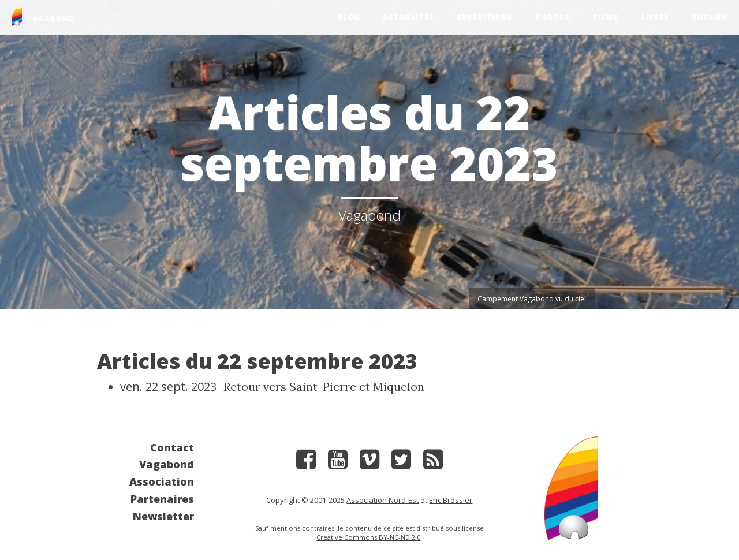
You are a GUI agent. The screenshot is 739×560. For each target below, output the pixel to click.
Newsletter (163, 516)
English (710, 17)
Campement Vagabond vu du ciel (532, 299)
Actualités (408, 17)
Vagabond (167, 464)
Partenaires (162, 499)
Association (162, 481)
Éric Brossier (451, 500)
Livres (655, 17)
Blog (349, 17)
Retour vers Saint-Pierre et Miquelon (324, 387)
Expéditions (485, 17)
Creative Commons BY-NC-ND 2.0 (368, 537)
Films (606, 17)
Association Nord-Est (382, 500)
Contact (172, 447)
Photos (553, 17)
